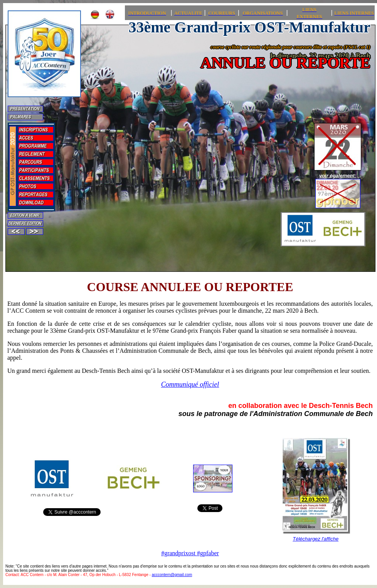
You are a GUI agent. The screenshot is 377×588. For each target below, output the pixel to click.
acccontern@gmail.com (172, 575)
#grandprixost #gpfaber (190, 553)
